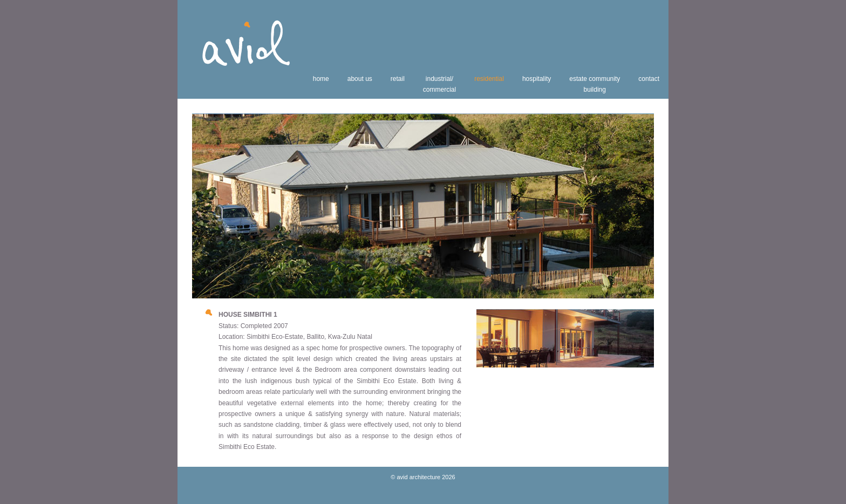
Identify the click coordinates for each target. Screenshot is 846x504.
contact (649, 79)
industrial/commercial (439, 84)
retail (398, 79)
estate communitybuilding (595, 84)
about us (360, 79)
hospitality (537, 79)
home (321, 79)
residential (489, 79)
